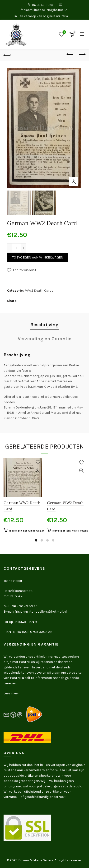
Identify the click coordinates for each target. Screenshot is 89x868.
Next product (82, 54)
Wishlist (64, 32)
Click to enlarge (74, 182)
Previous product (70, 54)
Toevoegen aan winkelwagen (38, 257)
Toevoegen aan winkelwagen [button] (27, 531)
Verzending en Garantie (45, 339)
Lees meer (11, 693)
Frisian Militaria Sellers (36, 860)
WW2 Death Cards (39, 291)
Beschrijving (44, 325)
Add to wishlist (24, 270)
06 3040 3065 (43, 5)
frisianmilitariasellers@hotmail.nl (44, 10)
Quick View (38, 471)
